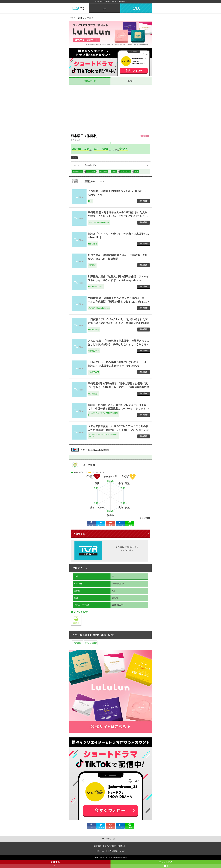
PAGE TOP (111, 839)
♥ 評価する (80, 534)
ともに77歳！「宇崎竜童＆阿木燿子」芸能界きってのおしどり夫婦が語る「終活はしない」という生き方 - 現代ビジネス (118, 344)
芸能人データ (90, 81)
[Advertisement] (110, 109)
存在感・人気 (81, 149)
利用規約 (98, 846)
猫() (78, 643)
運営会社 (122, 846)
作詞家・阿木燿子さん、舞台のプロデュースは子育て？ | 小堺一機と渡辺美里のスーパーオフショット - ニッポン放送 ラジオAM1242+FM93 (118, 408)
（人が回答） (85, 165)
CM (105, 8)
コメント (131, 81)
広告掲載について (117, 851)
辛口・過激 (101, 149)
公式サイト (81, 616)
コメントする (166, 864)
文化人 (124, 149)
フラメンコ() (91, 643)
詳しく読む (144, 201)
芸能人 (136, 8)
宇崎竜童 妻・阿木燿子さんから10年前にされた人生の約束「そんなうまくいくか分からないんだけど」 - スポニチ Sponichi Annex (118, 216)
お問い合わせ (101, 851)
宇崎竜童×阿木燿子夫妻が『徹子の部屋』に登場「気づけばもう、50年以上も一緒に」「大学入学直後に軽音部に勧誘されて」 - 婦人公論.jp (118, 387)
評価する (55, 864)
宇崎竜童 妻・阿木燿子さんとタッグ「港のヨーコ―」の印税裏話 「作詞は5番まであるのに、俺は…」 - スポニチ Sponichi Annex (118, 302)
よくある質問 (110, 846)
